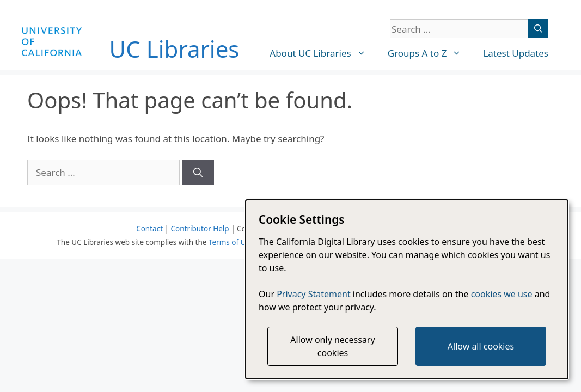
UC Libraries (175, 49)
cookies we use (502, 294)
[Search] (538, 29)
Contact (149, 229)
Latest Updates (516, 53)
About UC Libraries (323, 53)
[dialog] (407, 289)
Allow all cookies (481, 346)
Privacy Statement (314, 294)
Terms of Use (231, 242)
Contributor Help (200, 229)
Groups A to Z (430, 53)
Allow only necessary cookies (332, 346)
